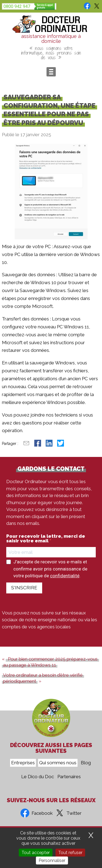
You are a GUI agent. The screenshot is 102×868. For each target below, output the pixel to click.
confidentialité (65, 576)
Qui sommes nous (58, 763)
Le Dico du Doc (38, 777)
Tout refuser (70, 853)
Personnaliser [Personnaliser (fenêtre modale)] (52, 860)
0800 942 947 (17, 6)
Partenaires (69, 777)
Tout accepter (36, 853)
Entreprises (23, 763)
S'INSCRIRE (24, 588)
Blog (86, 763)
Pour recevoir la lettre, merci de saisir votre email (46, 539)
